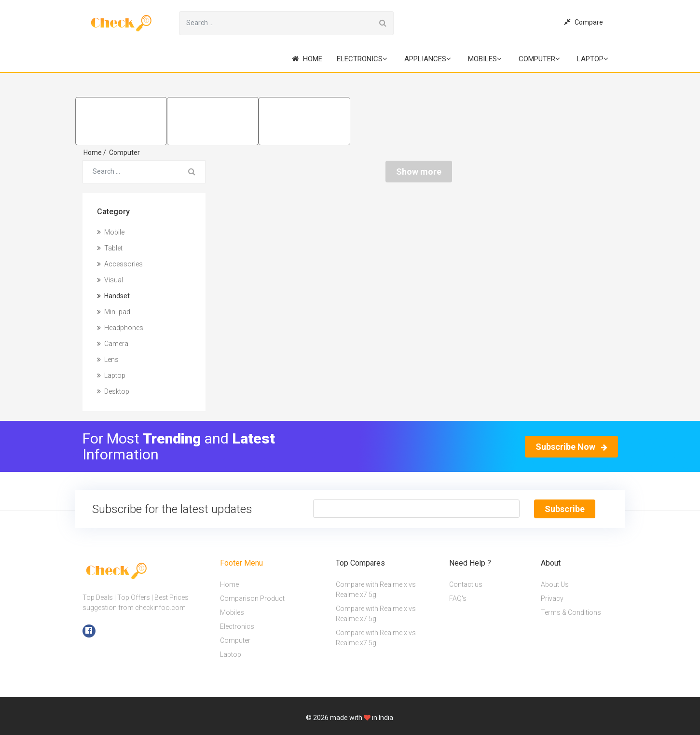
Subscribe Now (571, 447)
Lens (108, 360)
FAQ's (458, 598)
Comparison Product (252, 598)
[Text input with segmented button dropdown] (416, 509)
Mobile (111, 232)
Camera (113, 344)
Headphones (120, 328)
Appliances (428, 59)
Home (307, 59)
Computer (539, 59)
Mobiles (485, 59)
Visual (110, 280)
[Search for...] (276, 23)
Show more (419, 172)
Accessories (120, 264)
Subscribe (565, 509)
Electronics (362, 59)
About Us (555, 584)
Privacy (552, 598)
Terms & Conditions (571, 612)
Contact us (466, 584)
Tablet (110, 248)
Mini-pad (114, 312)
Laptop (593, 59)
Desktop (113, 391)
